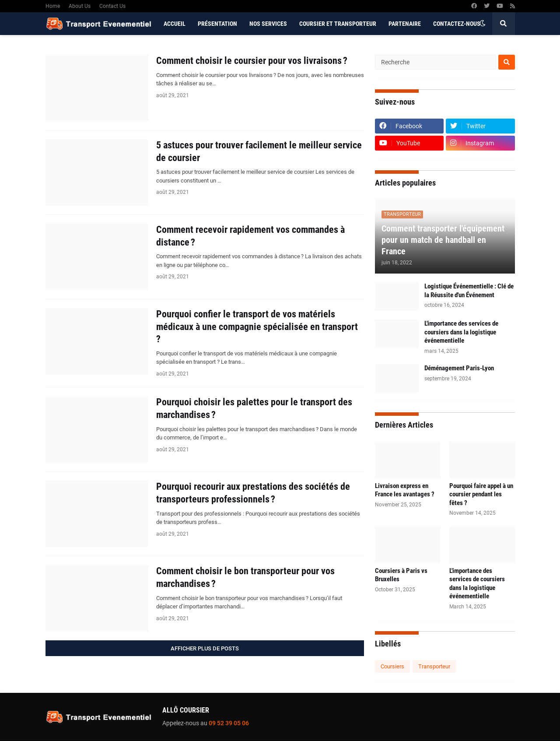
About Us (80, 6)
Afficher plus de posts (205, 648)
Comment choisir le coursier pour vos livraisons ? (252, 61)
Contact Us (112, 6)
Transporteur (434, 666)
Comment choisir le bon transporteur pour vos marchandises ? (245, 577)
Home (53, 6)
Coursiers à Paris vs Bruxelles (401, 575)
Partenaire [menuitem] (405, 24)
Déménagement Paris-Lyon (459, 368)
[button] (483, 24)
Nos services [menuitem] (268, 24)
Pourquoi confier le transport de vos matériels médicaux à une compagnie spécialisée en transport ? (257, 327)
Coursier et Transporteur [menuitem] (338, 24)
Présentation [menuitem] (217, 24)
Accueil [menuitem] (175, 24)
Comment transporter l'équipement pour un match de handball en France (443, 240)
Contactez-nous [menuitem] (457, 24)
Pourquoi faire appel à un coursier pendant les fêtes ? (481, 494)
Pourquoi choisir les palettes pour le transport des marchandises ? (254, 408)
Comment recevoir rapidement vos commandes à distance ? (250, 236)
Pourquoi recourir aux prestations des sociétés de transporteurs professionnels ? (253, 493)
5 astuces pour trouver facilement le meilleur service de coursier (259, 151)
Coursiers (392, 666)
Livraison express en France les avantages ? (405, 490)
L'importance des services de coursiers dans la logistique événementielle (461, 332)
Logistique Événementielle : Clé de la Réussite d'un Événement (469, 291)
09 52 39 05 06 (229, 723)
